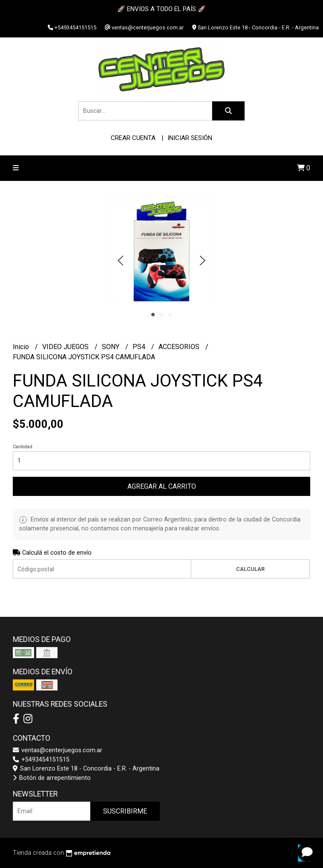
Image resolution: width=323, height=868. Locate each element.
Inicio (22, 347)
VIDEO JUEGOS (66, 347)
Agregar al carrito (162, 486)
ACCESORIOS (180, 347)
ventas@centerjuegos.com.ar (58, 750)
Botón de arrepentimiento (52, 778)
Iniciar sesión (190, 138)
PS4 (140, 347)
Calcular (250, 569)
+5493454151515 (41, 760)
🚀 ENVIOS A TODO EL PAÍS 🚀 (161, 9)
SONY (111, 347)
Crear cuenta (133, 138)
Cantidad (23, 447)
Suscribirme (125, 811)
